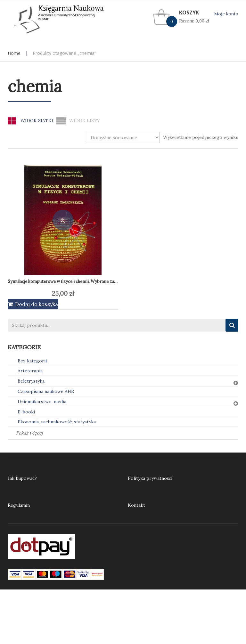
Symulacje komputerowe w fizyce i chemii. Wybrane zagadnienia (71, 281)
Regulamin (19, 505)
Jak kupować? (22, 478)
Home (14, 53)
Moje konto (226, 14)
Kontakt (136, 505)
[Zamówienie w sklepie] (123, 137)
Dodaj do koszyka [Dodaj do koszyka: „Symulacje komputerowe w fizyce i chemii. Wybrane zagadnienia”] (37, 304)
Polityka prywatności (150, 478)
